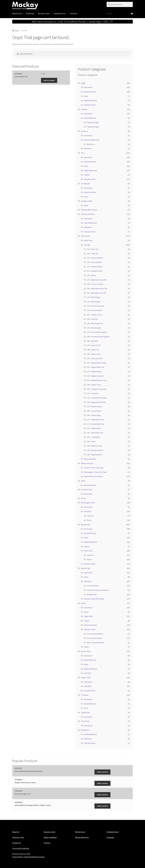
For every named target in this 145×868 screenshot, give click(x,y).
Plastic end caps (87, 463)
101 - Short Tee (93, 249)
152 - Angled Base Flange (97, 363)
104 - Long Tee (92, 254)
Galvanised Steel (90, 223)
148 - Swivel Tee (93, 350)
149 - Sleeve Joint (94, 354)
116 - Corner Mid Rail (95, 258)
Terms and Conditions (21, 848)
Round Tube (86, 568)
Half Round (85, 184)
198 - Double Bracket (95, 450)
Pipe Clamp (85, 236)
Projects (47, 843)
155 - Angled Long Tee (95, 376)
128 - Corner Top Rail (95, 284)
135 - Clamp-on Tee (94, 315)
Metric (89, 520)
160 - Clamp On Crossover (97, 389)
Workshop (30, 13)
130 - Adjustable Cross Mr (97, 293)
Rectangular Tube (88, 503)
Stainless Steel (90, 105)
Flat (83, 153)
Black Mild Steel (90, 92)
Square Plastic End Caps (93, 476)
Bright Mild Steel (91, 100)
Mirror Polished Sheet (95, 643)
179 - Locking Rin (93, 437)
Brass (86, 96)
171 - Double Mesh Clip (96, 424)
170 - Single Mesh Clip (95, 420)
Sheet (83, 603)
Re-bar (84, 498)
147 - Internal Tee (94, 345)
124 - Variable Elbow (95, 271)
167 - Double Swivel (94, 406)
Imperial (90, 516)
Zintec (86, 647)
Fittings (87, 245)
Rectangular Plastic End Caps (95, 472)
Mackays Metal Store (89, 210)
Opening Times (18, 837)
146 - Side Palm (93, 341)
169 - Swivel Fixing (94, 415)
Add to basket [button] (49, 80)
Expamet (85, 131)
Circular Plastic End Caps (94, 468)
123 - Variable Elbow (95, 267)
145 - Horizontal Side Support (98, 337)
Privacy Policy (18, 857)
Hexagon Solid (87, 201)
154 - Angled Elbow (94, 371)
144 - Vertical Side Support (97, 332)
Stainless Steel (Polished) (94, 599)
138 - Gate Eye (92, 319)
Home (17, 31)
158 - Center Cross (94, 385)
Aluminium (88, 87)
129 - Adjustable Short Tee (97, 288)
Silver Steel (88, 551)
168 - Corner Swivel (94, 411)
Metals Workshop (82, 837)
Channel (84, 109)
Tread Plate (86, 712)
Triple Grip (85, 721)
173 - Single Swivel (94, 428)
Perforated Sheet (88, 214)
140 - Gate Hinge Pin (95, 323)
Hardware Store (60, 13)
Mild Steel (91, 144)
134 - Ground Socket (95, 310)
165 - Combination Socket (97, 398)
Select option (102, 772)
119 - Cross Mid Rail (94, 262)
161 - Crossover (93, 393)
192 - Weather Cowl (94, 446)
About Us (16, 832)
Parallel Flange (93, 122)
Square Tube (86, 677)
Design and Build (50, 837)
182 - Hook (91, 441)
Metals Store (17, 13)
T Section (85, 695)
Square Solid (86, 651)
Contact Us (17, 843)
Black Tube (88, 240)
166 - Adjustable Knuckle (96, 402)
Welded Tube (92, 594)
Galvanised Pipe (90, 459)
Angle (83, 83)
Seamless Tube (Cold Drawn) (98, 590)
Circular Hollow (93, 586)
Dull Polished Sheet (94, 638)
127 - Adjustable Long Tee (97, 280)
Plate (83, 481)
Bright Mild (88, 616)
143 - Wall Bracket (94, 328)
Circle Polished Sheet (95, 634)
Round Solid (86, 525)
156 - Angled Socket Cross (97, 380)
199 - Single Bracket (95, 455)
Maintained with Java (20, 860)
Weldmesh (85, 730)
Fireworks (73, 13)
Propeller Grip (87, 489)
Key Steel (88, 673)
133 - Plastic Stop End (95, 306)
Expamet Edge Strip (92, 140)
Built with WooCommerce (34, 857)
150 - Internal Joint (94, 358)
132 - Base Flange (94, 302)
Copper (87, 175)
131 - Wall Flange (94, 297)
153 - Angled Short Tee (96, 367)
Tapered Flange (93, 127)
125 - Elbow (91, 275)
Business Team (44, 13)
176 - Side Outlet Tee (95, 433)
